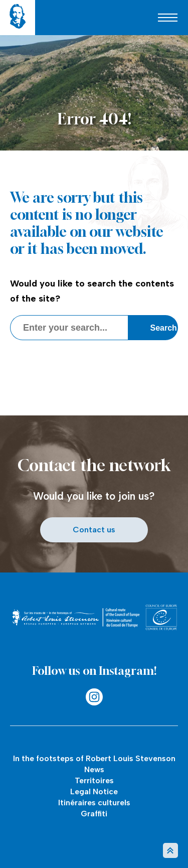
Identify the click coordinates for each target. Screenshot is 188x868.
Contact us (94, 530)
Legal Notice (94, 791)
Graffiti (94, 814)
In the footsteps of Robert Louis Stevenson (94, 758)
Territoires (94, 780)
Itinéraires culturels (94, 803)
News (94, 769)
